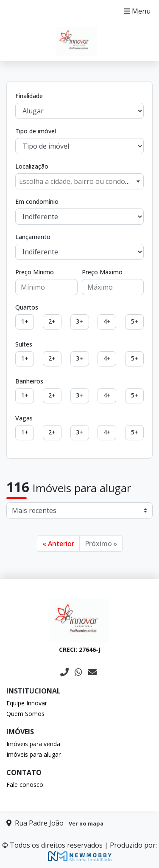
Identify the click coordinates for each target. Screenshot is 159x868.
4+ (107, 321)
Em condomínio (37, 201)
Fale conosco (25, 785)
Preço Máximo (102, 272)
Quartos (27, 307)
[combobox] (79, 181)
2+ (52, 321)
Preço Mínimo (35, 272)
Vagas (24, 418)
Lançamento (33, 237)
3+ (79, 321)
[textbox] (79, 181)
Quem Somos (25, 714)
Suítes (24, 344)
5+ (135, 321)
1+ (25, 321)
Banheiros (29, 381)
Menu (137, 11)
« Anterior (58, 544)
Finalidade (29, 96)
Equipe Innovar (27, 703)
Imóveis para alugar (33, 754)
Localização (32, 166)
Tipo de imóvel (36, 131)
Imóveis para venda (33, 744)
